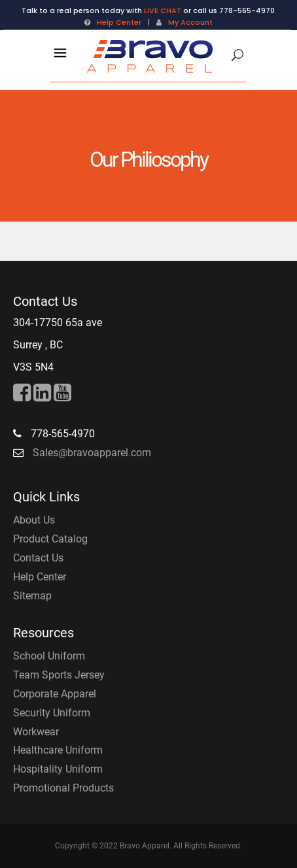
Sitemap (32, 596)
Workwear (36, 732)
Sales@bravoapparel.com (92, 453)
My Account (190, 22)
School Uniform (49, 656)
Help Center (119, 22)
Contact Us (38, 558)
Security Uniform (52, 713)
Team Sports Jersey (59, 675)
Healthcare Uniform (58, 750)
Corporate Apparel (55, 694)
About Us (34, 520)
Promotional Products (63, 788)
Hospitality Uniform (58, 769)
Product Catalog (50, 539)
